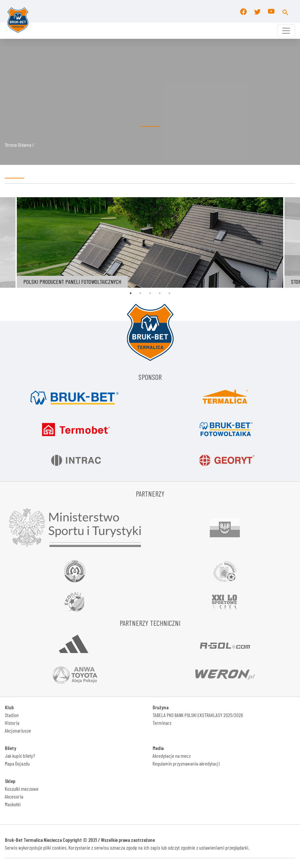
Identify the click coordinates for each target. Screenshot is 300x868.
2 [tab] (140, 293)
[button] (285, 11)
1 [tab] (131, 293)
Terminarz (162, 723)
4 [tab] (160, 293)
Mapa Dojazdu (17, 763)
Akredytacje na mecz (172, 756)
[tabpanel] (150, 242)
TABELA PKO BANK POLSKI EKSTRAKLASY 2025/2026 (198, 715)
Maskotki (13, 804)
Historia (12, 723)
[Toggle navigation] (286, 31)
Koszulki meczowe (22, 789)
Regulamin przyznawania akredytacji (186, 763)
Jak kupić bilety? (20, 756)
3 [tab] (150, 293)
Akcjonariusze (18, 730)
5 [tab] (169, 293)
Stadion (12, 715)
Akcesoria (14, 796)
